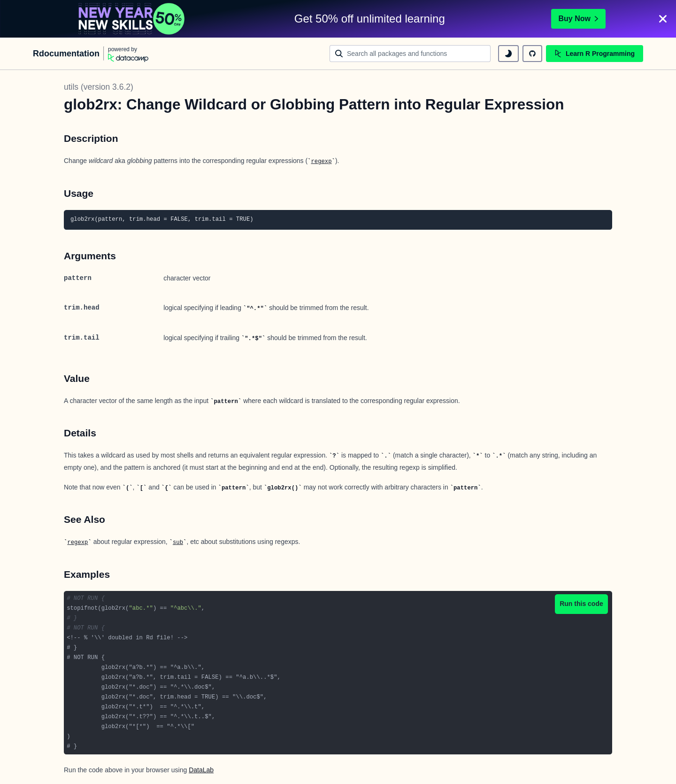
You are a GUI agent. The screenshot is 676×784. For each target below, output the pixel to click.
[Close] (663, 19)
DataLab (201, 770)
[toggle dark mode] (508, 54)
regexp (321, 162)
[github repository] (532, 54)
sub (178, 543)
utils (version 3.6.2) (99, 87)
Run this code (581, 604)
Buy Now (578, 19)
